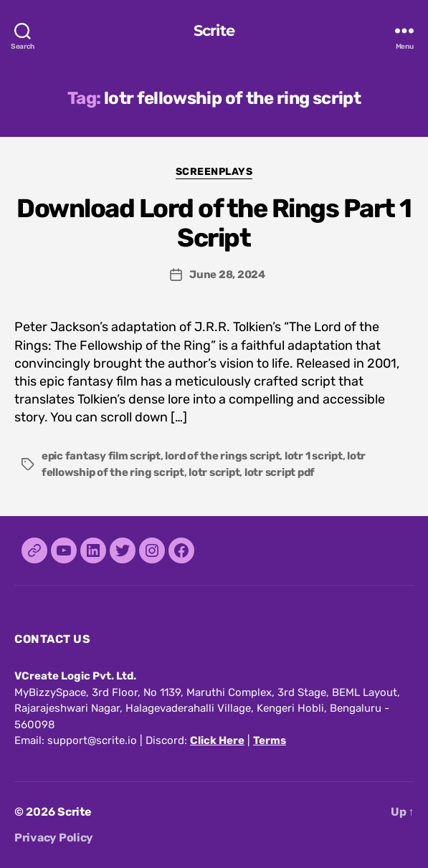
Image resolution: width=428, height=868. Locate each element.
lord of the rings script (222, 456)
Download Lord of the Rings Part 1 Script (214, 223)
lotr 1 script (314, 456)
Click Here (217, 740)
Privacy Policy (54, 838)
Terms (270, 740)
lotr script (214, 472)
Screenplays (214, 172)
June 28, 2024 (227, 275)
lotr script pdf (280, 472)
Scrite (214, 30)
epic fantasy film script (101, 456)
